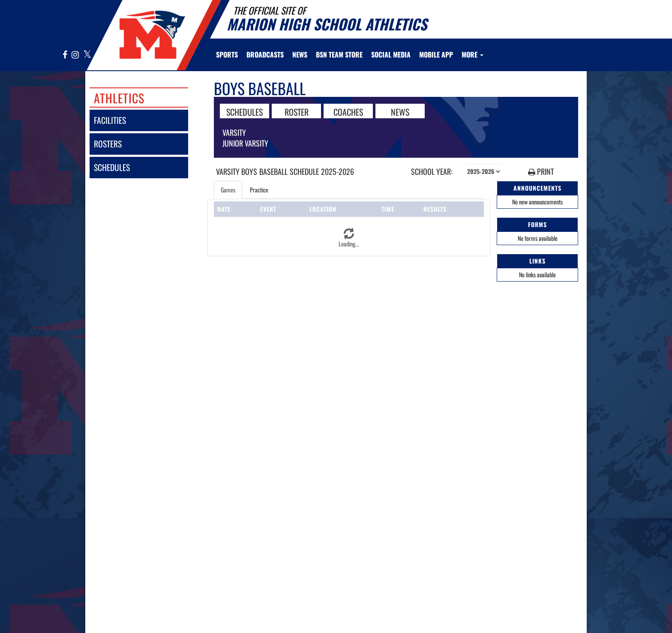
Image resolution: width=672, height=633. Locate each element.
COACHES (348, 111)
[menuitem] (265, 54)
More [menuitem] (472, 54)
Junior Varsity (245, 143)
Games (228, 190)
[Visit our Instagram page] (75, 55)
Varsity (234, 132)
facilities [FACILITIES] (110, 120)
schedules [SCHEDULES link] (112, 167)
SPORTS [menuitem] (227, 54)
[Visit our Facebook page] (65, 55)
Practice (259, 190)
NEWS (400, 111)
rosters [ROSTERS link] (108, 144)
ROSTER (297, 111)
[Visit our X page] (87, 55)
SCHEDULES (244, 111)
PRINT (541, 172)
